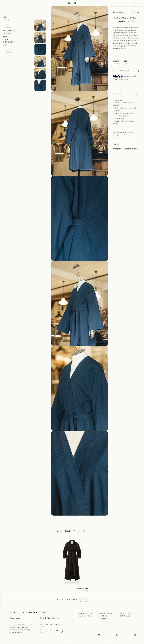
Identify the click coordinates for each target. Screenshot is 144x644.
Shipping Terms (105, 613)
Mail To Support (86, 613)
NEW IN (7, 20)
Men (7, 25)
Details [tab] (117, 94)
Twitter (135, 149)
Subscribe (51, 631)
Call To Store (85, 616)
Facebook (117, 149)
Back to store (72, 600)
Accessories (10, 31)
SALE (5, 45)
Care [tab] (136, 94)
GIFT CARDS (9, 42)
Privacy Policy (125, 613)
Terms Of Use (124, 616)
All (5, 17)
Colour (116, 61)
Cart (138, 3)
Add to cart (126, 71)
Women (9, 27)
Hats (5, 40)
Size (126, 61)
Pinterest (127, 149)
